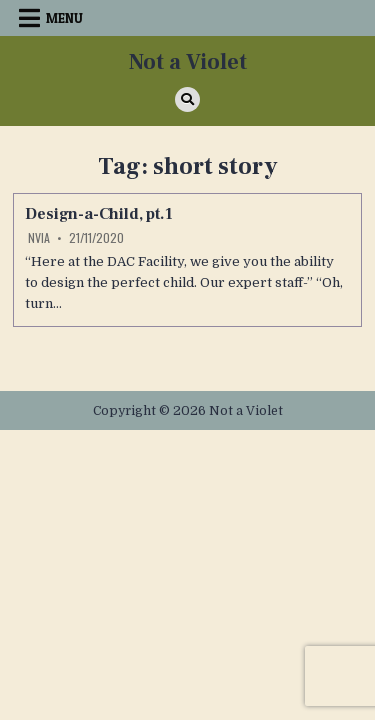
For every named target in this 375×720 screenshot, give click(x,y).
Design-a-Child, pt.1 (98, 214)
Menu (64, 18)
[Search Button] (187, 99)
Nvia (39, 238)
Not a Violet (188, 62)
